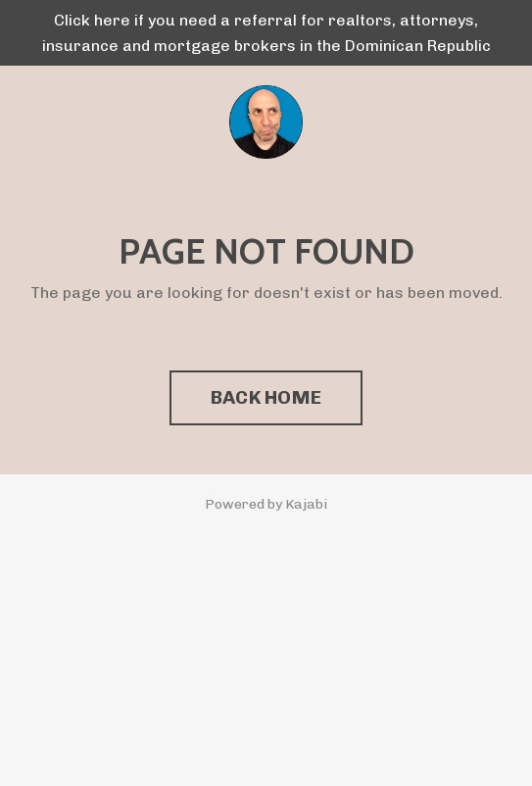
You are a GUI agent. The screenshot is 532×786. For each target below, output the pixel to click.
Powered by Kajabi (266, 504)
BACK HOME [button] (266, 397)
